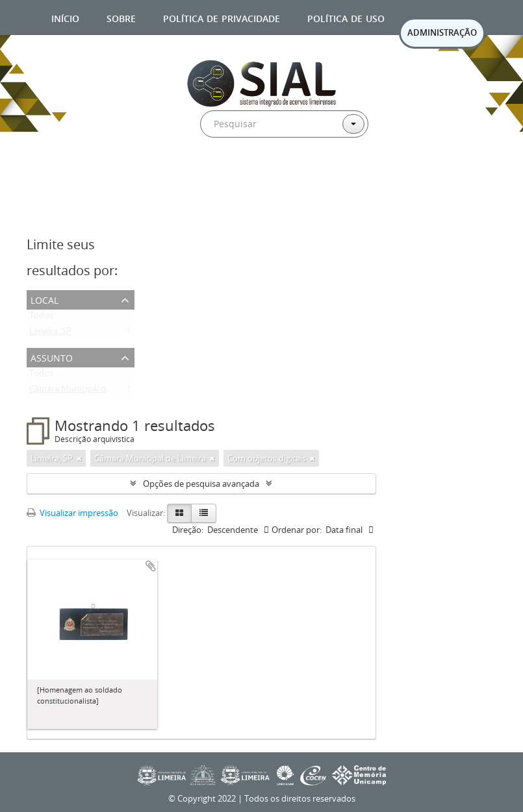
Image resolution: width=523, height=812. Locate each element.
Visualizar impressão (72, 513)
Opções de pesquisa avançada (201, 484)
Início (65, 17)
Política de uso (346, 17)
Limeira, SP (50, 334)
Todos (41, 318)
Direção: (188, 530)
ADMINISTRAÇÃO (442, 32)
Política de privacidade (222, 17)
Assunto (52, 357)
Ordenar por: (297, 530)
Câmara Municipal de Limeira (85, 391)
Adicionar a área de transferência (151, 566)
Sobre (121, 17)
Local (45, 299)
